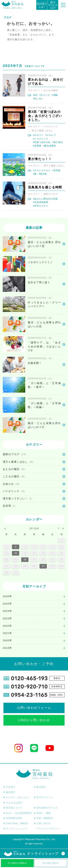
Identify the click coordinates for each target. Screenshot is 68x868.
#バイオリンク (41, 139)
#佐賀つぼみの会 (42, 142)
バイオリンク (51, 127)
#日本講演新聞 (41, 202)
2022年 (7, 626)
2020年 (7, 640)
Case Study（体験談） (17, 823)
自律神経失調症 (13, 818)
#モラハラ (45, 95)
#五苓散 (56, 170)
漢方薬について (13, 808)
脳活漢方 (9, 792)
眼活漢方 (40, 787)
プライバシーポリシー (47, 829)
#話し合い (38, 99)
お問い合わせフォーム (34, 708)
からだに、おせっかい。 (18, 797)
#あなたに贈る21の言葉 (45, 199)
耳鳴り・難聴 (42, 813)
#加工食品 (57, 142)
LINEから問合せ (17, 863)
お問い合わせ (51, 863)
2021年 (7, 633)
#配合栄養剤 (50, 146)
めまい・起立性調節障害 (18, 813)
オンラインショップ (15, 829)
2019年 (7, 648)
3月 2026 (34, 529)
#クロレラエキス (42, 170)
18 (25, 559)
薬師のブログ (51, 194)
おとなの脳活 (51, 90)
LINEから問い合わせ (34, 720)
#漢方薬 (43, 174)
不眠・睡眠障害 (44, 818)
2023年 (7, 618)
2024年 (7, 611)
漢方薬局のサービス (46, 808)
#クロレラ (51, 135)
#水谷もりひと (41, 206)
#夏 (35, 174)
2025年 (7, 604)
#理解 (55, 95)
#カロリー (38, 135)
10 (16, 553)
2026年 (7, 596)
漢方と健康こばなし (42, 131)
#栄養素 (37, 146)
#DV (35, 95)
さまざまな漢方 (13, 803)
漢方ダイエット (44, 797)
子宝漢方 (9, 787)
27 (43, 566)
